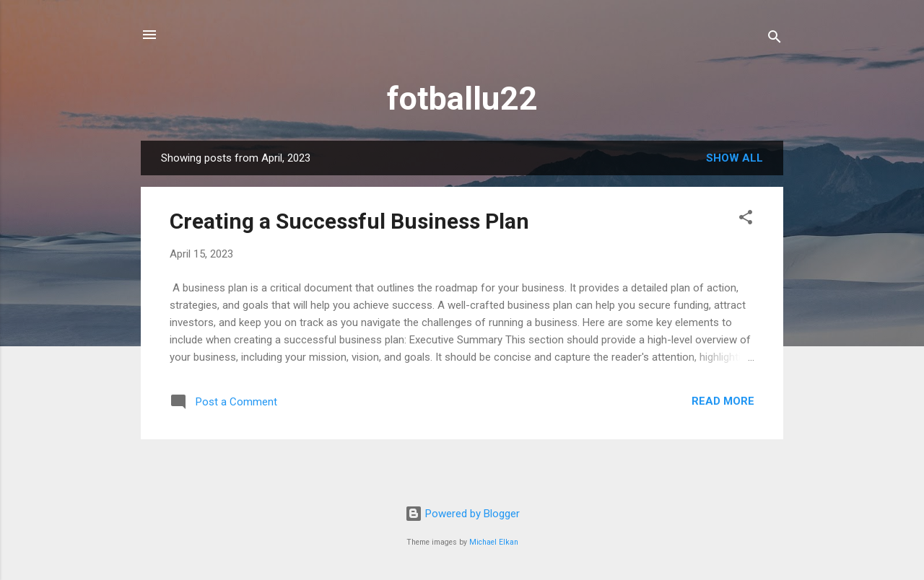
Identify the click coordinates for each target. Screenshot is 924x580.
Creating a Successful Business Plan (349, 221)
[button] (746, 220)
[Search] (775, 39)
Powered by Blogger (462, 514)
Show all (735, 158)
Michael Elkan (494, 542)
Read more (723, 401)
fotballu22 (462, 98)
